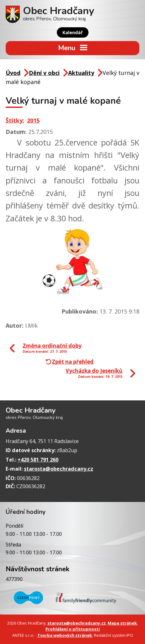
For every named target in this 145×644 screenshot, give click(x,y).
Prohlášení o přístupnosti (73, 629)
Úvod (13, 73)
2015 (33, 120)
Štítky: (15, 120)
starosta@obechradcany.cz (59, 469)
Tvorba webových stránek (65, 635)
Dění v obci (44, 73)
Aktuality (81, 73)
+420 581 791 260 (38, 460)
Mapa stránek (122, 623)
